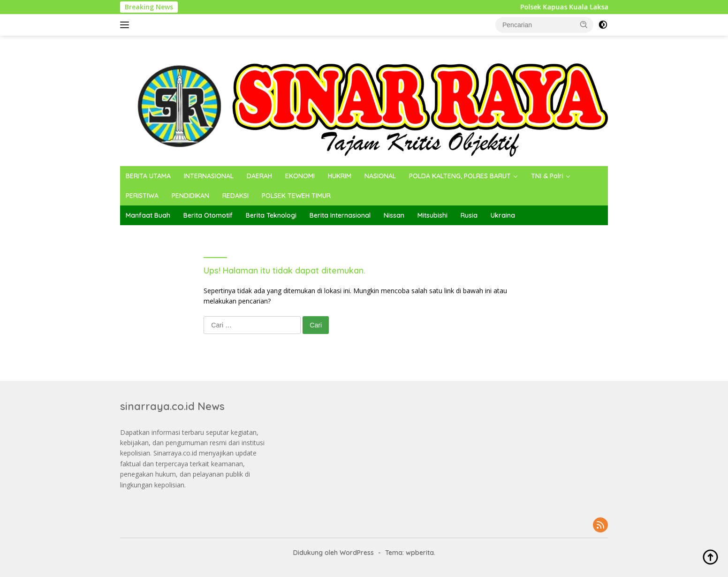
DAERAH (259, 176)
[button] (584, 24)
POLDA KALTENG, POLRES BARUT (460, 176)
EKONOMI (300, 176)
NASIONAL (380, 176)
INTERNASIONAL (209, 176)
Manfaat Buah (148, 215)
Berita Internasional (340, 215)
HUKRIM (340, 176)
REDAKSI (235, 196)
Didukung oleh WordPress (334, 553)
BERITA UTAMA (148, 176)
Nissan (394, 215)
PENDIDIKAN (190, 196)
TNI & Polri (547, 176)
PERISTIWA (142, 196)
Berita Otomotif (208, 215)
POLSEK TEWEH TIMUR (296, 196)
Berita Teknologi (271, 215)
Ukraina (503, 215)
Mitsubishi (432, 215)
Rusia (469, 215)
